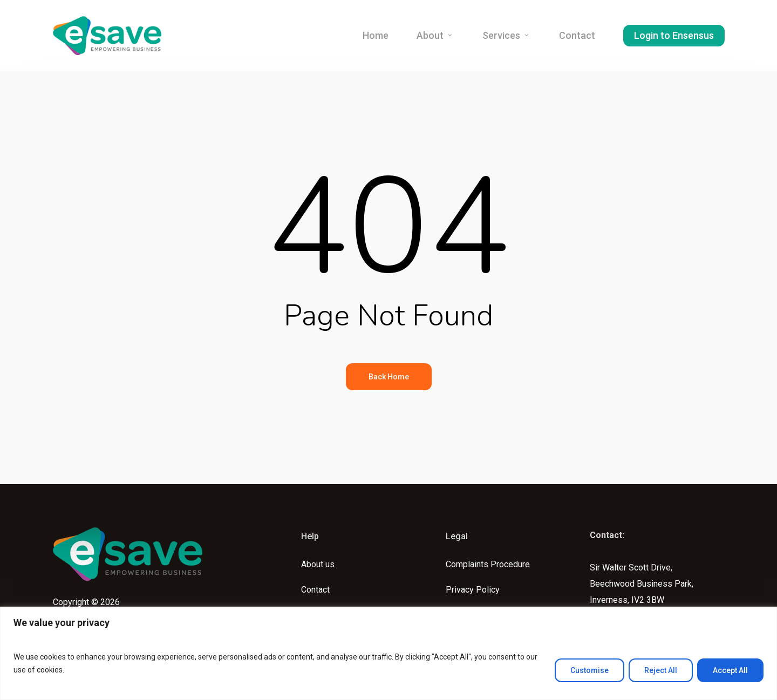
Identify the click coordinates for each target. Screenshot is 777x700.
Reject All (661, 670)
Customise (589, 670)
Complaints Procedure (488, 564)
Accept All (730, 670)
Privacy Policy (473, 590)
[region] (388, 653)
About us (318, 564)
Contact (315, 590)
